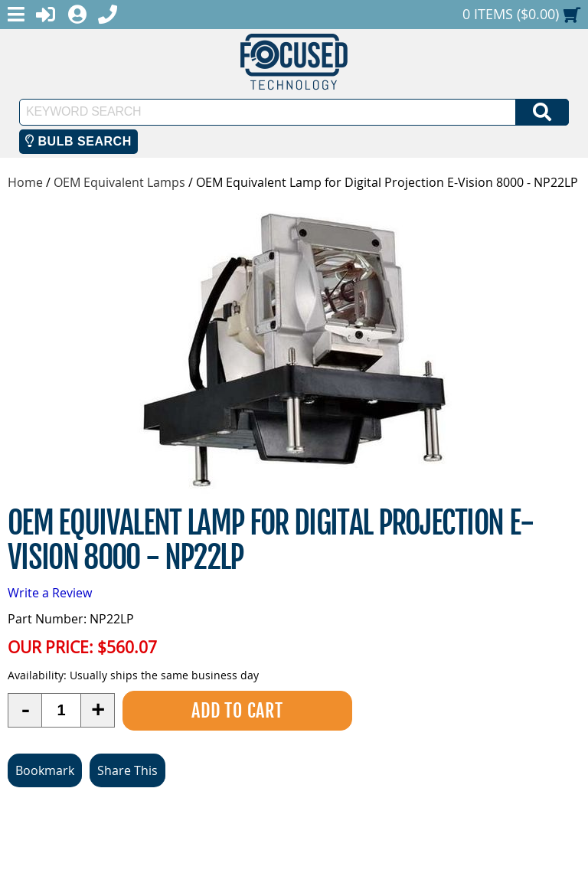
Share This (127, 770)
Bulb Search (78, 141)
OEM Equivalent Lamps (119, 182)
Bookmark (45, 770)
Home (25, 182)
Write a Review (50, 593)
